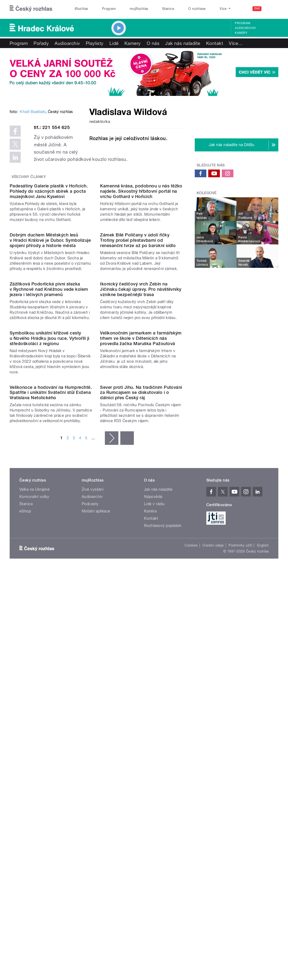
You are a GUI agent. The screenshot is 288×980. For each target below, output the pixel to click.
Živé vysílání (93, 791)
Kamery (241, 33)
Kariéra (150, 813)
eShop (25, 813)
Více (236, 43)
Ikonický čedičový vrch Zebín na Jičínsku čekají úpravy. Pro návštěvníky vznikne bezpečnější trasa (141, 498)
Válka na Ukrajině (34, 791)
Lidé (114, 43)
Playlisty (95, 43)
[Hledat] (272, 9)
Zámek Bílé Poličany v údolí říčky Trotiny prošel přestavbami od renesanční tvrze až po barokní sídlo (138, 402)
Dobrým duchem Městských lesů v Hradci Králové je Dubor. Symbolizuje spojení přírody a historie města (50, 402)
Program (109, 9)
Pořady (41, 43)
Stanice (168, 9)
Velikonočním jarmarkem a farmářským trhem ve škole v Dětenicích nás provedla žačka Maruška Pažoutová (141, 593)
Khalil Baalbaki (33, 181)
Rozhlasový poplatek (163, 827)
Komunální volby (34, 798)
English (263, 847)
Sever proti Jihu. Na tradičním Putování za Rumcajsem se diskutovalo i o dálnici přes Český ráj (141, 694)
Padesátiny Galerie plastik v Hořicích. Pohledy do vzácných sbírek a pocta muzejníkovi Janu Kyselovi (49, 307)
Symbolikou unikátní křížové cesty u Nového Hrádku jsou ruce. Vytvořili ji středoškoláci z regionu (50, 593)
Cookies (191, 847)
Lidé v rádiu (154, 806)
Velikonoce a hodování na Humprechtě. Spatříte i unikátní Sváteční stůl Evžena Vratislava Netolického (51, 694)
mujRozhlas (139, 9)
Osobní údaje (213, 847)
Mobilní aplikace (96, 813)
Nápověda (153, 798)
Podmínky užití (240, 847)
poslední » (127, 740)
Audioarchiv (245, 28)
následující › (112, 740)
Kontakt (215, 43)
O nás (153, 43)
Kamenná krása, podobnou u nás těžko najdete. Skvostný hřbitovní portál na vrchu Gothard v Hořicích (141, 307)
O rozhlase (197, 9)
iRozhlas (81, 9)
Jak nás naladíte (183, 43)
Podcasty (90, 806)
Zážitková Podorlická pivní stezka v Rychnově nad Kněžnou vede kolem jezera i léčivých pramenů (49, 498)
